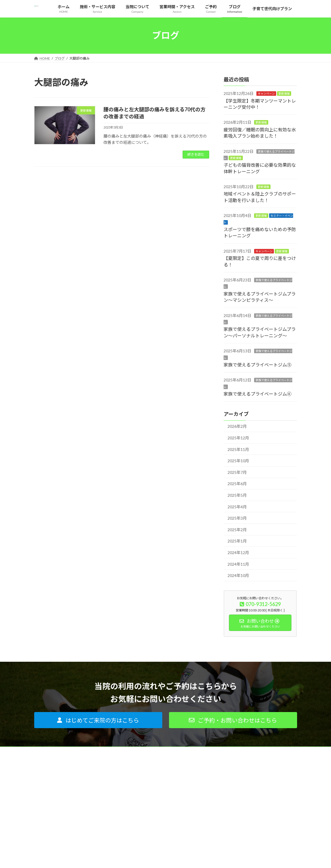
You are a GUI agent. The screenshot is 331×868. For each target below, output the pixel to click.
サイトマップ (228, 823)
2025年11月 (238, 449)
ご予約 (223, 813)
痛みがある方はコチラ (145, 774)
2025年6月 (237, 484)
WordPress (135, 858)
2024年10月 (238, 575)
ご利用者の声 (138, 823)
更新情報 (284, 94)
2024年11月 (238, 564)
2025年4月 (237, 506)
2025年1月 (237, 541)
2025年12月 (238, 438)
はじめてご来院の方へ (145, 804)
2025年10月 (238, 461)
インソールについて (143, 794)
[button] (98, 720)
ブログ (223, 804)
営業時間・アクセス (233, 794)
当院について (228, 774)
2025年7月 (237, 472)
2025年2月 (237, 529)
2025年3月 (237, 518)
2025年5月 (237, 495)
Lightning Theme (164, 858)
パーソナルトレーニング (146, 784)
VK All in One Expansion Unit (202, 858)
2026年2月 (237, 426)
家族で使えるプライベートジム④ (258, 394)
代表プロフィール (232, 784)
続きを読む (196, 154)
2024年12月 (238, 553)
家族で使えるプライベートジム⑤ (258, 365)
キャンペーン (266, 94)
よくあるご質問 (140, 813)
